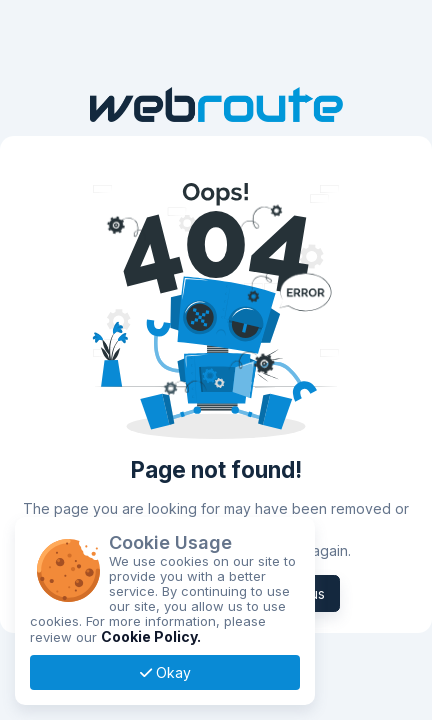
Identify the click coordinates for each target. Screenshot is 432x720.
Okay (165, 672)
